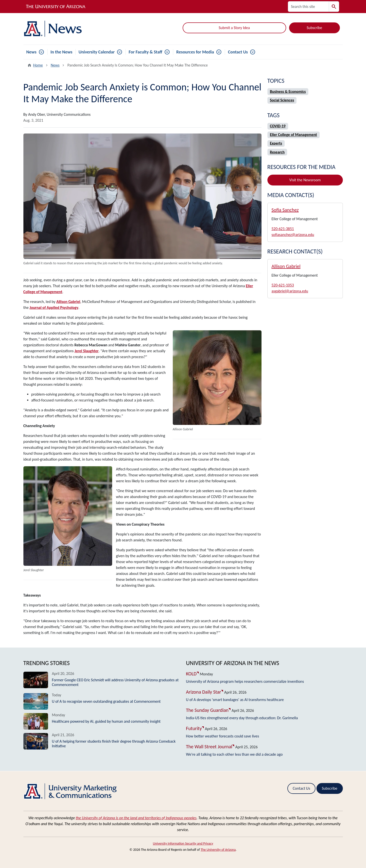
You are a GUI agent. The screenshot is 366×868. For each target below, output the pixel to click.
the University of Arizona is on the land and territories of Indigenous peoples (136, 818)
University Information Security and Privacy (183, 843)
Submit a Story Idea (234, 28)
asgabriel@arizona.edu (290, 291)
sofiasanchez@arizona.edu (293, 235)
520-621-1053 (283, 285)
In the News (61, 52)
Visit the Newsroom (305, 180)
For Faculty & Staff (145, 52)
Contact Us (238, 52)
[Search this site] (308, 7)
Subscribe (314, 28)
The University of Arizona (218, 850)
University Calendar (97, 52)
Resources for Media (195, 52)
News (31, 52)
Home (38, 65)
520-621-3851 (283, 229)
